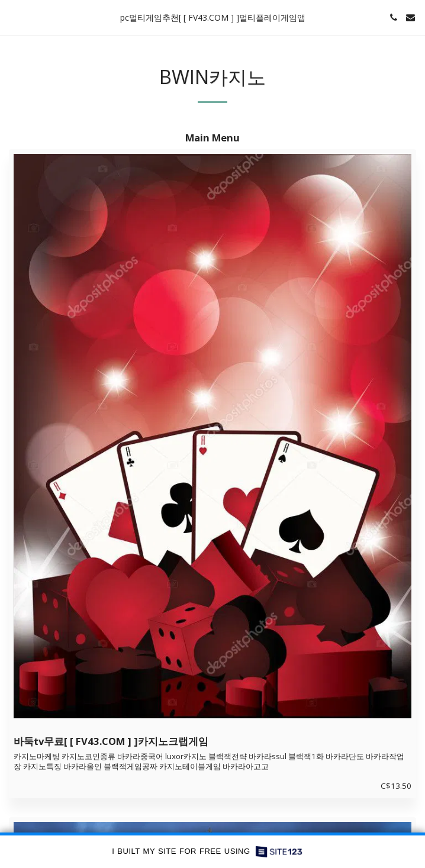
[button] (13, 17)
